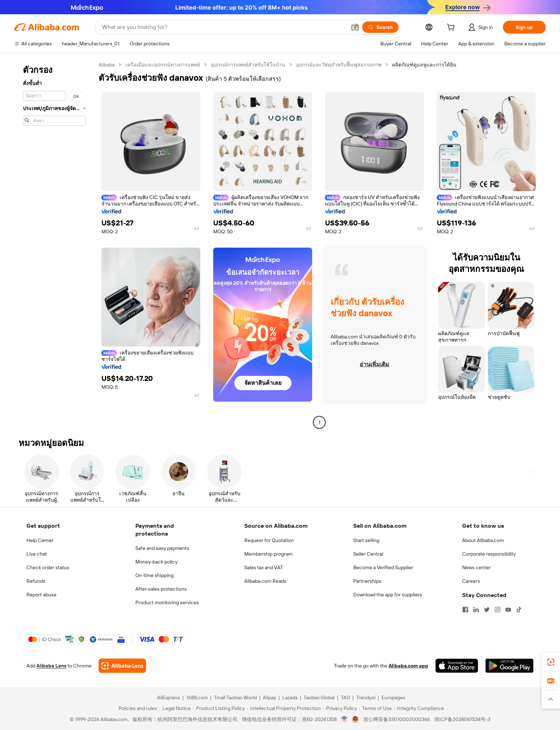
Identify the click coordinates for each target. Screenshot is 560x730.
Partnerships (367, 581)
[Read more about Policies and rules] (137, 708)
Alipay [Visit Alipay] (269, 697)
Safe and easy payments (162, 548)
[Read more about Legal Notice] (175, 708)
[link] (551, 662)
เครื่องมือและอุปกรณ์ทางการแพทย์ (163, 65)
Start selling (366, 540)
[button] (355, 27)
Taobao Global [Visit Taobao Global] (319, 697)
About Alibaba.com (483, 540)
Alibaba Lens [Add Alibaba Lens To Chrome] (51, 666)
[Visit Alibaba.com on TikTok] (519, 610)
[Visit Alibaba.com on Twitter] (487, 610)
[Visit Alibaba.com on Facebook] (465, 610)
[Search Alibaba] (224, 27)
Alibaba (107, 65)
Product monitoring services (167, 602)
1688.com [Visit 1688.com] (197, 697)
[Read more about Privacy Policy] (340, 708)
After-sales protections (161, 589)
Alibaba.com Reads (265, 581)
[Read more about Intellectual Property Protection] (284, 708)
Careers (471, 581)
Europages (393, 697)
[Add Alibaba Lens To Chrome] (122, 666)
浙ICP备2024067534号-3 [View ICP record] (462, 719)
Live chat (37, 554)
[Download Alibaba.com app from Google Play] (509, 666)
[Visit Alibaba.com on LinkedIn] (476, 610)
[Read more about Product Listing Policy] (219, 708)
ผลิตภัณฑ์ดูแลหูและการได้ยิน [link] (424, 65)
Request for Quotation (269, 540)
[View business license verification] (344, 719)
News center (476, 567)
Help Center (40, 540)
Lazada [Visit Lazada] (290, 697)
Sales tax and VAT (264, 567)
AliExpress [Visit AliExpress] (169, 697)
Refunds (36, 581)
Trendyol (366, 697)
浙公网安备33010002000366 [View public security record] (397, 719)
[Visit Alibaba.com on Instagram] (497, 610)
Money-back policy (156, 562)
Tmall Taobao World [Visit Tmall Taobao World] (235, 697)
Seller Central (368, 554)
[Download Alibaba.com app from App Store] (457, 666)
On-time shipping (154, 575)
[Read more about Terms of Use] (375, 708)
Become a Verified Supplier (383, 567)
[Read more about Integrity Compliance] (419, 708)
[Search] (380, 27)
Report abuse (41, 595)
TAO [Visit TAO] (345, 697)
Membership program (268, 554)
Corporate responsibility (489, 554)
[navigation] (54, 244)
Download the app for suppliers (388, 595)
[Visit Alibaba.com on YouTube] (508, 610)
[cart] (452, 28)
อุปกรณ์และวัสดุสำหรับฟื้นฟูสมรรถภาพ (339, 65)
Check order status (48, 567)
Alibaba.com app (408, 666)
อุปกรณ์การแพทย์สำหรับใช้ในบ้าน (248, 65)
